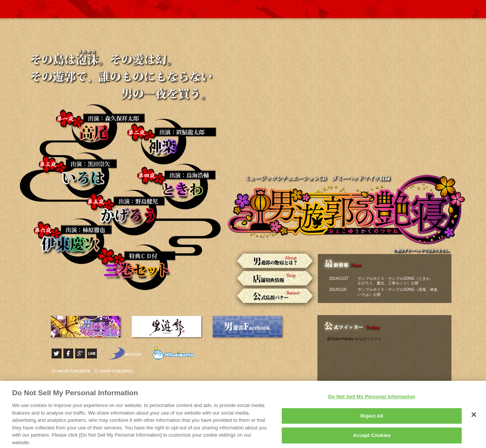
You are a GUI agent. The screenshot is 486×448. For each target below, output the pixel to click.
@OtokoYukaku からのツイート (354, 339)
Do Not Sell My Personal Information (372, 400)
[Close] (474, 418)
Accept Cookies (372, 438)
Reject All (372, 419)
